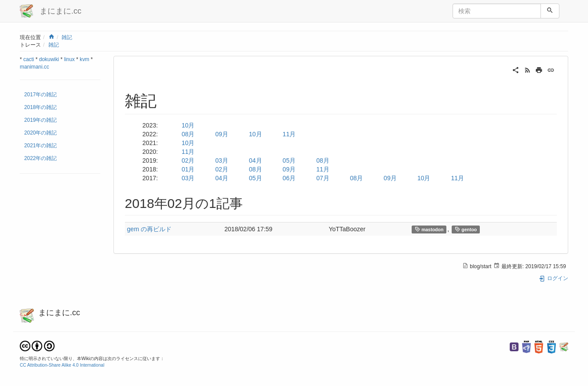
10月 (188, 125)
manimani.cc (35, 67)
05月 (289, 160)
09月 (222, 134)
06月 (289, 178)
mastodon (429, 229)
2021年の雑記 (40, 146)
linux (69, 59)
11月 (289, 134)
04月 (256, 160)
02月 (188, 160)
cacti (29, 59)
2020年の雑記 (40, 133)
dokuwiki (49, 59)
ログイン (553, 278)
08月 (188, 134)
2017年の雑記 (40, 95)
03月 (222, 160)
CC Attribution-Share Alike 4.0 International (62, 365)
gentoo (466, 229)
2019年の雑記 (40, 120)
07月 (323, 178)
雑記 (67, 37)
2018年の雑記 (40, 107)
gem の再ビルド (149, 229)
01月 (188, 169)
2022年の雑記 (40, 158)
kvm (84, 59)
